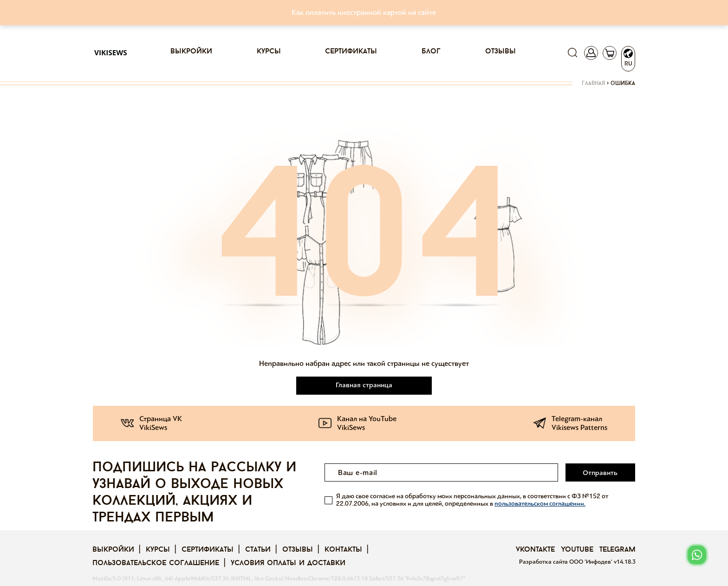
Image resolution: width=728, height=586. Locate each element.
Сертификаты (351, 52)
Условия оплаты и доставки (288, 563)
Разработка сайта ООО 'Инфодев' (566, 562)
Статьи (258, 550)
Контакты (343, 550)
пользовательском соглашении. (540, 504)
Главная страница (364, 385)
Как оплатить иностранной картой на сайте (364, 12)
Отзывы (500, 52)
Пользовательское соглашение (156, 563)
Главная (593, 84)
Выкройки (191, 52)
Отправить (600, 473)
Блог (431, 52)
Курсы (269, 52)
